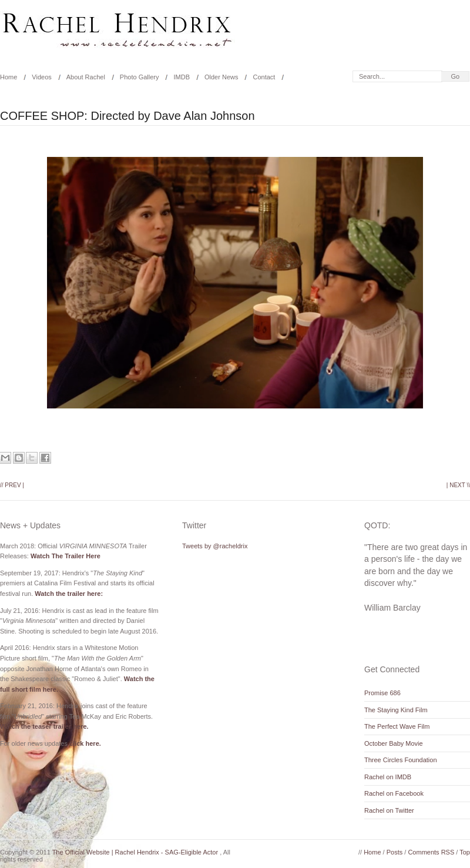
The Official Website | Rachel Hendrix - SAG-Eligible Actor (136, 852)
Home (373, 852)
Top (465, 852)
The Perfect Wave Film (397, 726)
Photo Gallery (140, 77)
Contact (264, 77)
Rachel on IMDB (388, 777)
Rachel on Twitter (389, 810)
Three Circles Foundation (401, 760)
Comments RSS (432, 852)
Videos (41, 77)
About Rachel (86, 77)
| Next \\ (458, 485)
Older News (221, 77)
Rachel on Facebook (394, 793)
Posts (396, 852)
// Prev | (12, 485)
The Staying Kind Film (396, 710)
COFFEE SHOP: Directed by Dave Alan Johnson (127, 116)
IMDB (182, 77)
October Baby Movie (394, 743)
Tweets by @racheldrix (215, 546)
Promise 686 (382, 693)
